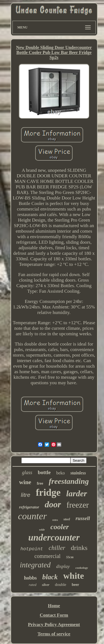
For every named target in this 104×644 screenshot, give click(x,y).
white (74, 576)
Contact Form (54, 615)
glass (27, 472)
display (63, 566)
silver (46, 585)
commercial (47, 556)
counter (32, 516)
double (61, 585)
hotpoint (32, 549)
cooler (60, 527)
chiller (57, 548)
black (50, 577)
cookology (82, 568)
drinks (79, 548)
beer (75, 585)
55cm (70, 557)
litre (26, 495)
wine (25, 482)
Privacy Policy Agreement (54, 624)
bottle (44, 472)
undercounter (54, 537)
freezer (78, 505)
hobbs (30, 578)
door (53, 504)
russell (83, 518)
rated (33, 585)
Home (54, 606)
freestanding (69, 481)
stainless (78, 473)
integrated (35, 565)
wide (42, 529)
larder (77, 493)
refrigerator (29, 507)
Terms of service (54, 634)
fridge (48, 493)
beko (61, 473)
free (40, 483)
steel (67, 519)
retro (55, 520)
